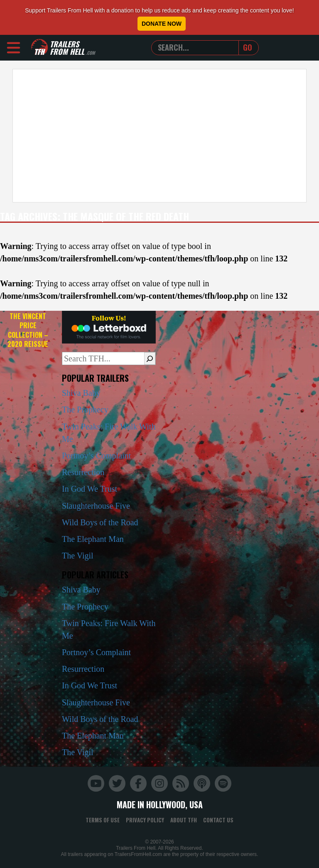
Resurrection (83, 472)
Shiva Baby (81, 393)
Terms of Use (103, 820)
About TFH (184, 820)
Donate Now (162, 24)
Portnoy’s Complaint (96, 456)
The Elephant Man (93, 539)
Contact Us (218, 820)
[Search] (150, 358)
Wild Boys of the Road (100, 522)
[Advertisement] (159, 136)
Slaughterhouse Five (96, 506)
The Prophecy (85, 410)
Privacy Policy (145, 820)
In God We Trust (90, 489)
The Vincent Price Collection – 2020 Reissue (28, 330)
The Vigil (78, 556)
